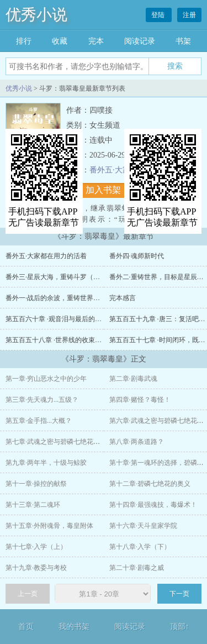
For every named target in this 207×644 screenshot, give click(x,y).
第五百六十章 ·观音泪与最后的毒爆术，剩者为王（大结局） (93, 319)
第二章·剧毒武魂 (133, 379)
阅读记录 (140, 41)
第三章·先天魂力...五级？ (42, 400)
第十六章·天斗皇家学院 (143, 526)
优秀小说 (36, 15)
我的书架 (74, 627)
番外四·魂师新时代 (137, 256)
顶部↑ (180, 627)
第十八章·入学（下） (140, 547)
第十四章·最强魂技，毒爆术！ (153, 505)
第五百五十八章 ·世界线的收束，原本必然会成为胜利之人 (90, 340)
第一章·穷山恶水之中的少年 (46, 379)
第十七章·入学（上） (36, 547)
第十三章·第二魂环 (33, 505)
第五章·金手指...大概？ (39, 421)
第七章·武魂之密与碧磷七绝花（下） (59, 442)
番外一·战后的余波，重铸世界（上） (59, 298)
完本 (96, 41)
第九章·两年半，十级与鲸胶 (46, 463)
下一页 (179, 594)
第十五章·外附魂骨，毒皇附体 (49, 526)
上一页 (28, 594)
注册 (189, 15)
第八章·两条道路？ (137, 442)
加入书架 (103, 190)
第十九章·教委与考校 (36, 568)
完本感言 (123, 298)
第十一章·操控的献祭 (36, 484)
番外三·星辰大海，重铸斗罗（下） (56, 277)
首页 (26, 627)
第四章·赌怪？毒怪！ (140, 400)
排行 (24, 41)
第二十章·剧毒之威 (137, 568)
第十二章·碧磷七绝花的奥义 (150, 484)
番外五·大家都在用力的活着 (46, 256)
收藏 (60, 41)
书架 (183, 41)
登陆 (159, 15)
